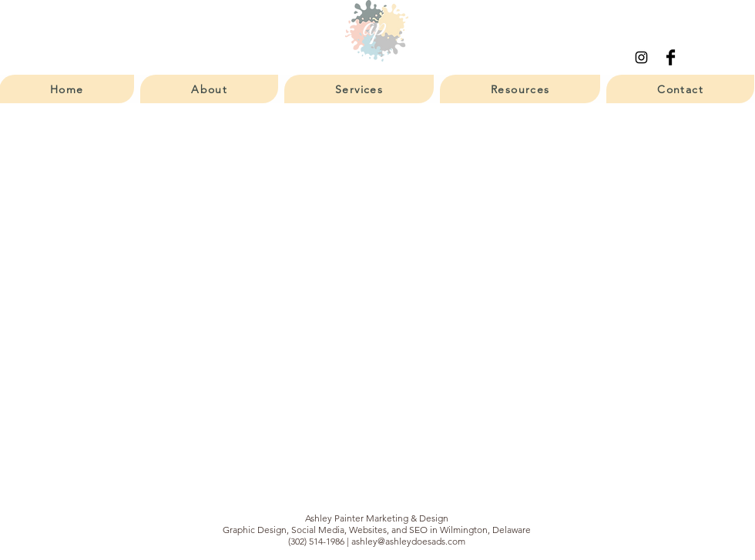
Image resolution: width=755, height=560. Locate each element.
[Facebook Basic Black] (671, 57)
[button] (209, 89)
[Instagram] (641, 57)
